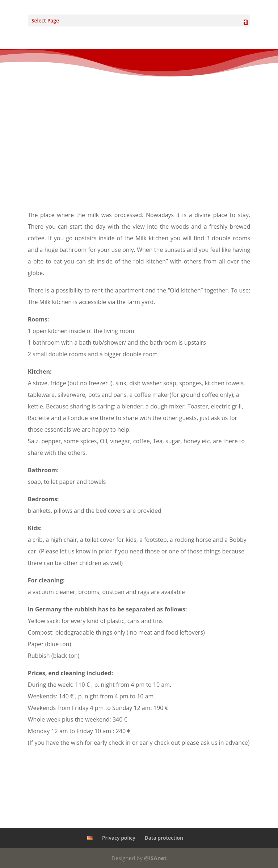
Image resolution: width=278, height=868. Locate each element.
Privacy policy (119, 838)
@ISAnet (155, 858)
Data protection (164, 838)
